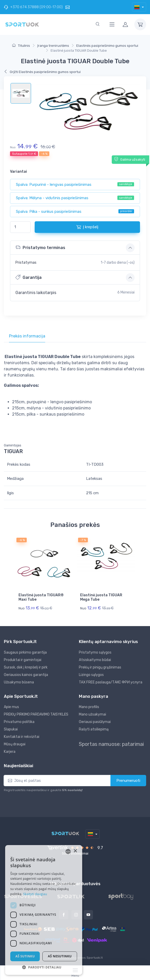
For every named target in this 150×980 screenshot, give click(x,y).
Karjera (10, 751)
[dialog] (44, 910)
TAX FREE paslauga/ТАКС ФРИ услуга (111, 681)
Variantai (18, 172)
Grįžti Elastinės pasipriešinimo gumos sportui (42, 72)
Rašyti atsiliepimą (94, 729)
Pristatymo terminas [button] (40, 247)
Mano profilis (89, 706)
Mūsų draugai (15, 744)
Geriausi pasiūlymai (95, 721)
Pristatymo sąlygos (95, 652)
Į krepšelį (87, 227)
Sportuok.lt (95, 957)
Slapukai (11, 729)
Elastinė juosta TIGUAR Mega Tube (101, 597)
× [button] (75, 851)
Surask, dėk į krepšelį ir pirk (26, 667)
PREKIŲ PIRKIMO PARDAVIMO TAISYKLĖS (36, 714)
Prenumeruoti (128, 780)
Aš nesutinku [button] (60, 956)
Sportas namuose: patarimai (111, 744)
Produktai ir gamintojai (23, 659)
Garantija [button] (29, 277)
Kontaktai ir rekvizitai (22, 736)
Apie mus (11, 706)
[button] (44, 967)
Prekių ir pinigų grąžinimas (100, 667)
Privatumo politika (19, 721)
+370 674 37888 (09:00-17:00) (33, 7)
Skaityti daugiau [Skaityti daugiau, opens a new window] (35, 894)
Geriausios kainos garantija (26, 674)
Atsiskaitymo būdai (95, 659)
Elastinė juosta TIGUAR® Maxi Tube (41, 597)
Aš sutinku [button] (25, 956)
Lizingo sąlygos (91, 674)
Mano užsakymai (92, 714)
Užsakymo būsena (19, 681)
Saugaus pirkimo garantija (25, 652)
